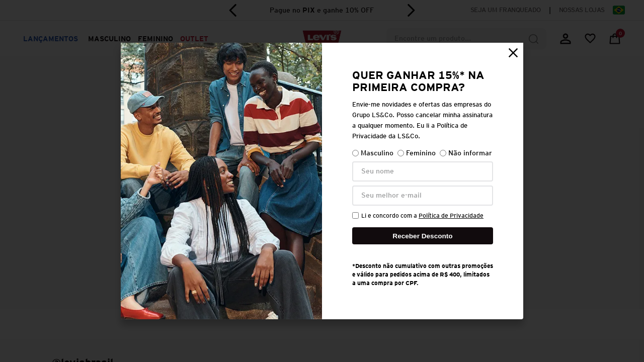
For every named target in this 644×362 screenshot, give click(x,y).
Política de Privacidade (451, 215)
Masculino (373, 153)
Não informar (466, 153)
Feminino (417, 153)
